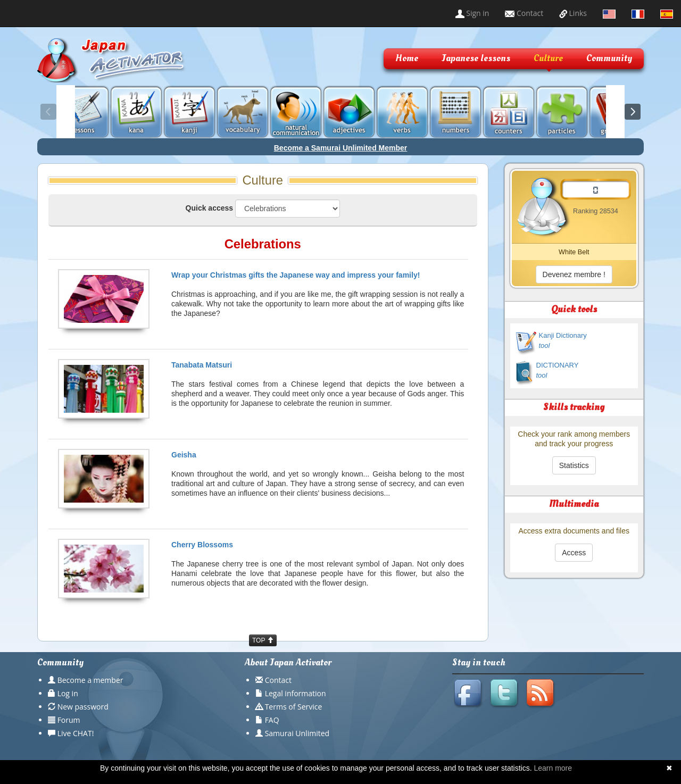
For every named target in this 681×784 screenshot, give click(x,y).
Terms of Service (294, 707)
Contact (524, 13)
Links (573, 13)
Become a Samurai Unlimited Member (341, 148)
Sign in (472, 13)
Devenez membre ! (574, 274)
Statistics (574, 465)
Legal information (296, 693)
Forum (69, 720)
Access (574, 553)
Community (609, 58)
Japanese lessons (476, 58)
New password (83, 707)
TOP (263, 640)
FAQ (272, 720)
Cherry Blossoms (202, 545)
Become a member (90, 680)
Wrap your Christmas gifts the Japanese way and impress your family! (296, 275)
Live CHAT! (76, 733)
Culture (548, 58)
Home (407, 58)
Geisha (184, 455)
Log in (68, 693)
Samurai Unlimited (297, 733)
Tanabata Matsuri (202, 365)
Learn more (553, 768)
